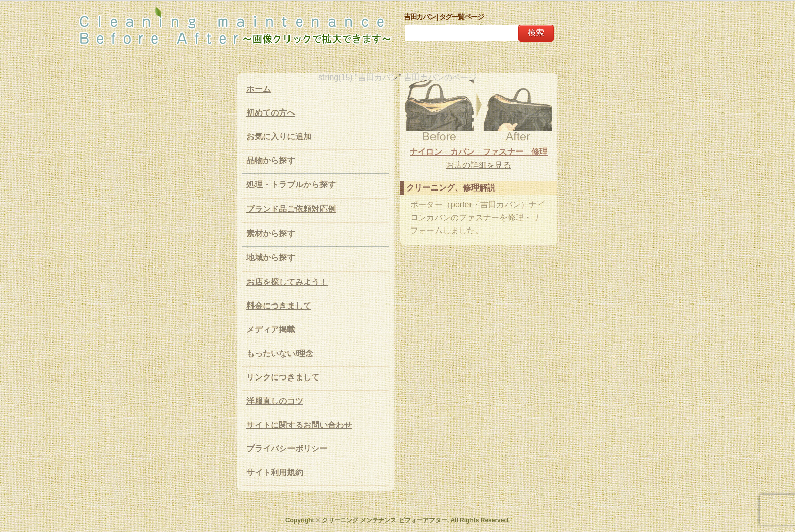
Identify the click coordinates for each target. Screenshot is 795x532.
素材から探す (271, 233)
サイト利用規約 (275, 472)
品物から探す (271, 160)
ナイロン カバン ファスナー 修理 (479, 152)
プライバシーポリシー (287, 449)
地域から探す (271, 258)
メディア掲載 (271, 330)
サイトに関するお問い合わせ (299, 425)
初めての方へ (271, 113)
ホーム (259, 89)
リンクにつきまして (283, 377)
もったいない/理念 (280, 353)
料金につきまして (279, 306)
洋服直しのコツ (275, 401)
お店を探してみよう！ (287, 282)
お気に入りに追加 (279, 137)
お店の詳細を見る (479, 165)
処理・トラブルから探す (291, 185)
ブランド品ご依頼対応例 (291, 209)
